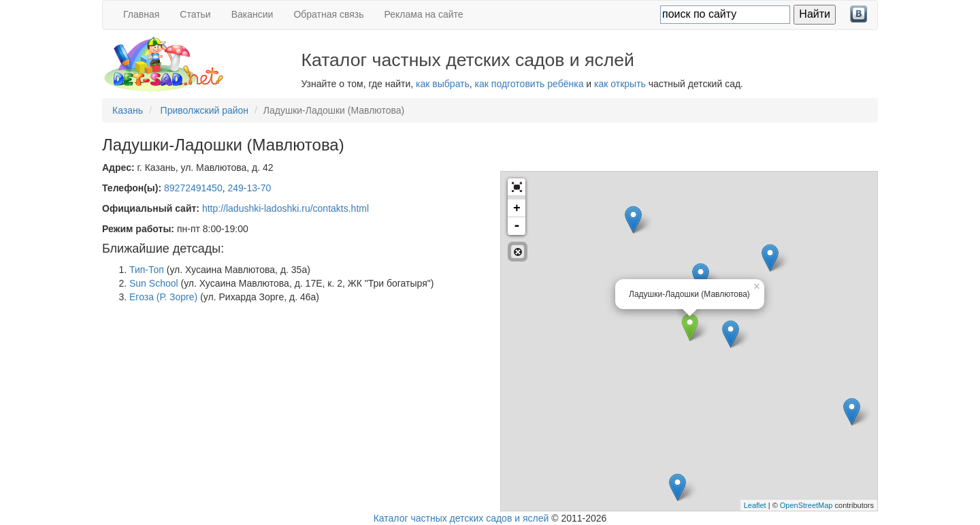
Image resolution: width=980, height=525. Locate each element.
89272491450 (193, 188)
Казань (128, 110)
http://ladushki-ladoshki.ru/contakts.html (285, 208)
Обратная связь (328, 14)
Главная (141, 14)
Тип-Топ (147, 270)
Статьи (195, 14)
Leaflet (755, 505)
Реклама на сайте (424, 14)
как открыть (620, 84)
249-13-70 (249, 188)
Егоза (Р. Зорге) (163, 297)
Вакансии (252, 14)
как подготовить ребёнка (529, 84)
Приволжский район (205, 110)
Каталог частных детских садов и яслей (461, 518)
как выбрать (443, 84)
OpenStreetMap (806, 505)
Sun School (154, 283)
